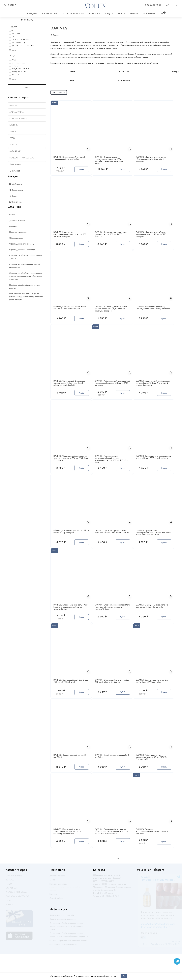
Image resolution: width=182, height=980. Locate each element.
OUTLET (12, 5)
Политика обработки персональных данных (68, 942)
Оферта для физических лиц (62, 916)
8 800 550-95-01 (153, 5)
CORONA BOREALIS (74, 14)
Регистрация (16, 202)
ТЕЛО (122, 14)
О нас (52, 881)
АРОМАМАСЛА (51, 14)
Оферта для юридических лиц (62, 920)
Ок (124, 976)
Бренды (32, 14)
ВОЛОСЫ (95, 14)
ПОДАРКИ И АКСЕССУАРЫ (18, 898)
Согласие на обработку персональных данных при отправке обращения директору (69, 936)
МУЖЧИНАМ (150, 14)
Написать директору (58, 885)
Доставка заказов (57, 877)
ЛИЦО (109, 14)
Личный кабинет (57, 899)
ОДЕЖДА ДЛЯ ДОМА (16, 893)
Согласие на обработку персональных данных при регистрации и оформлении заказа (66, 927)
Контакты (53, 895)
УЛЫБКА (134, 14)
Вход (13, 196)
